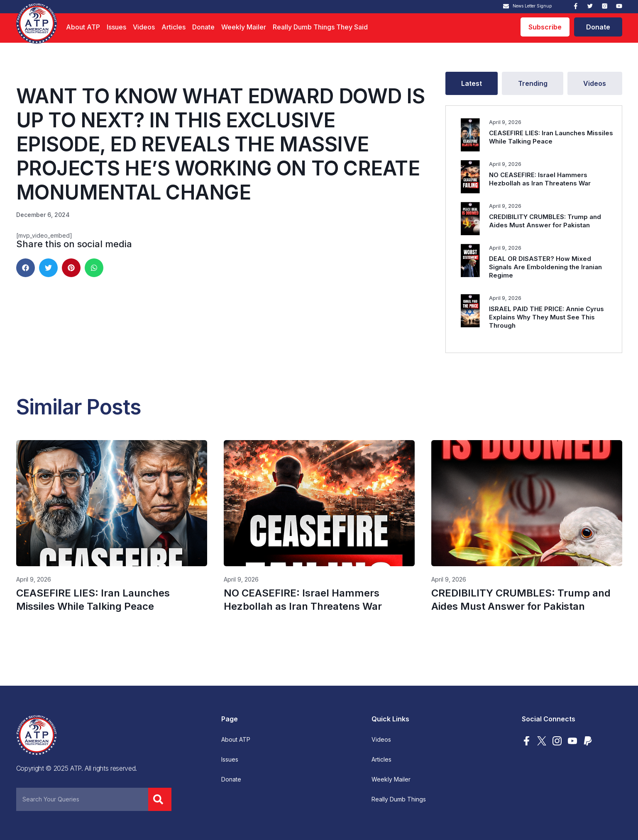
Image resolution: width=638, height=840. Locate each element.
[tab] (472, 83)
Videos (144, 27)
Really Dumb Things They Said (320, 27)
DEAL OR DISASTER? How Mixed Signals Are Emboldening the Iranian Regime (545, 267)
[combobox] (82, 799)
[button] (26, 268)
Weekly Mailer (244, 27)
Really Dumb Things (399, 799)
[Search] (160, 799)
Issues (116, 27)
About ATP (83, 27)
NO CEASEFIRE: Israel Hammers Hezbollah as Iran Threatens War (540, 179)
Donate (203, 27)
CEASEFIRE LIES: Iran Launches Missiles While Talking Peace (551, 137)
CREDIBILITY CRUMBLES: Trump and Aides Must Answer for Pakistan (545, 221)
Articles (174, 27)
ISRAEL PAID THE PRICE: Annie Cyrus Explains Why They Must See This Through (546, 317)
